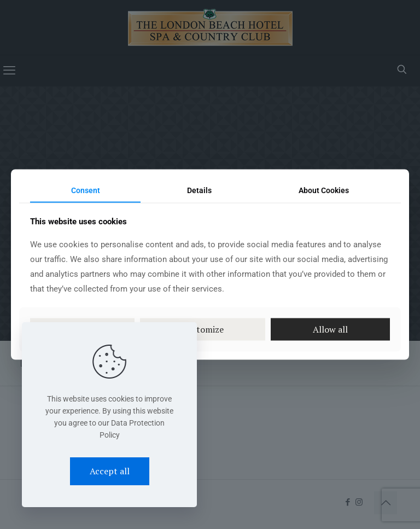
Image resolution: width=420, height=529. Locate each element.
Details (199, 190)
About (324, 190)
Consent (86, 190)
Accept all (110, 471)
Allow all (330, 329)
